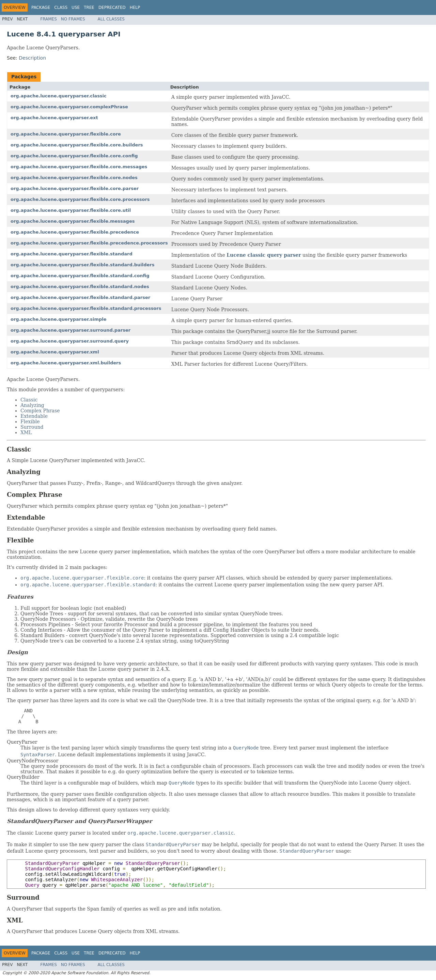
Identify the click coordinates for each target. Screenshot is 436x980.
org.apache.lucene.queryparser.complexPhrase (69, 107)
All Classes (111, 19)
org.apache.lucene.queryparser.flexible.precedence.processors (89, 243)
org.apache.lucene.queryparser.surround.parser (71, 330)
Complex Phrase (40, 411)
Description (32, 58)
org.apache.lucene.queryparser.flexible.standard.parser (80, 297)
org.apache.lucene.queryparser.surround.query (70, 341)
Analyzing (32, 405)
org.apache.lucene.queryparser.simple (59, 319)
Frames (49, 19)
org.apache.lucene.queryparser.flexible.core (66, 134)
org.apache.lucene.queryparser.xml (55, 352)
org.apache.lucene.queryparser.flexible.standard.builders (82, 265)
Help (135, 7)
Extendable (34, 416)
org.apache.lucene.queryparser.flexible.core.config (74, 156)
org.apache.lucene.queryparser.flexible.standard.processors (86, 308)
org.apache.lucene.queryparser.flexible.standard (72, 254)
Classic (29, 400)
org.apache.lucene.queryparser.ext (54, 118)
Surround (32, 427)
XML (26, 432)
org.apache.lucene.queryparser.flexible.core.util (71, 210)
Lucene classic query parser (264, 255)
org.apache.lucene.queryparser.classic (59, 96)
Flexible (30, 422)
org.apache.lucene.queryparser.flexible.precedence (75, 232)
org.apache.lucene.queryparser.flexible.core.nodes (74, 178)
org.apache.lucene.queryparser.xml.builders (66, 363)
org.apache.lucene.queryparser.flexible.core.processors (80, 199)
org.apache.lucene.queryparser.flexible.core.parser (75, 188)
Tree (89, 7)
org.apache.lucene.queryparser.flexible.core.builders (77, 145)
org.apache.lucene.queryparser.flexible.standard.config (80, 276)
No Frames (73, 19)
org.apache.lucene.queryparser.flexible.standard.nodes (80, 287)
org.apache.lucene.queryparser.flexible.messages (73, 221)
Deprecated (112, 7)
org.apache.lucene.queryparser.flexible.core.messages (79, 167)
